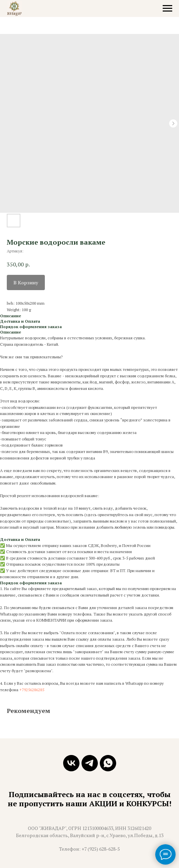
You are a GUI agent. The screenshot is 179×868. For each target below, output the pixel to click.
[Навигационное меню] (167, 8)
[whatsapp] (108, 763)
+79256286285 (32, 690)
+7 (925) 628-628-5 (101, 849)
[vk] (71, 763)
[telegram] (90, 763)
